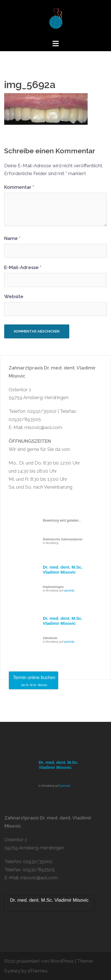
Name (12, 238)
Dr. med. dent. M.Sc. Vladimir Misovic (63, 570)
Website (14, 296)
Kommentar (19, 187)
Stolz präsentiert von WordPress (39, 961)
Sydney (12, 971)
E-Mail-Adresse (23, 267)
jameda (69, 590)
